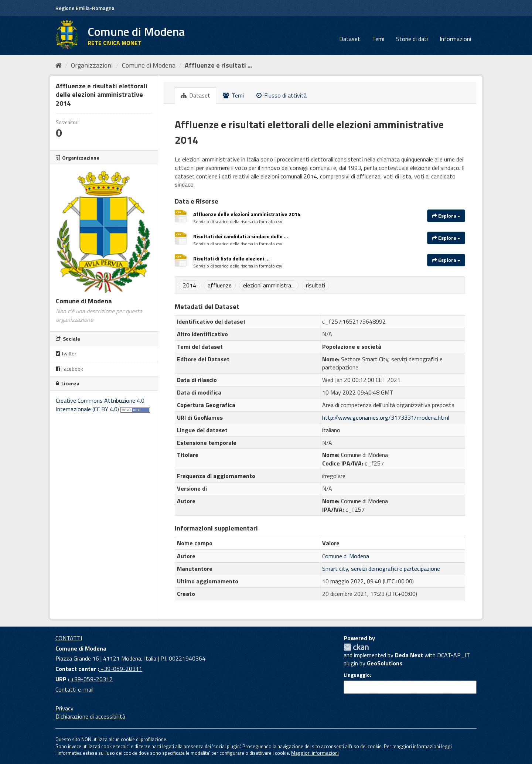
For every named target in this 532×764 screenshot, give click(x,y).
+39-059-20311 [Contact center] (121, 669)
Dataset (350, 39)
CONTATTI (69, 638)
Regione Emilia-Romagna (85, 8)
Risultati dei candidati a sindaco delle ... (241, 236)
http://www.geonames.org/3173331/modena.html (386, 417)
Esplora (446, 216)
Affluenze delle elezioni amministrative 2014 (247, 214)
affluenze (220, 285)
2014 (190, 285)
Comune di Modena (149, 65)
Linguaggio (357, 675)
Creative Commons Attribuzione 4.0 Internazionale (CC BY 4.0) (100, 405)
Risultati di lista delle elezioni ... (231, 258)
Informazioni (455, 39)
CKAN (356, 647)
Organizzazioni (92, 65)
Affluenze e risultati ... (218, 65)
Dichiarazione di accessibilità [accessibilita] (90, 716)
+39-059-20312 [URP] (91, 679)
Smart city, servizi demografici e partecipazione (381, 569)
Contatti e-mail (74, 689)
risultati (316, 285)
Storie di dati (412, 39)
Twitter (66, 353)
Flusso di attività (282, 95)
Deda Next (409, 655)
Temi (378, 39)
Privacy (64, 708)
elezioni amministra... (269, 285)
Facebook (69, 369)
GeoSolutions (385, 663)
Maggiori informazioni (315, 753)
